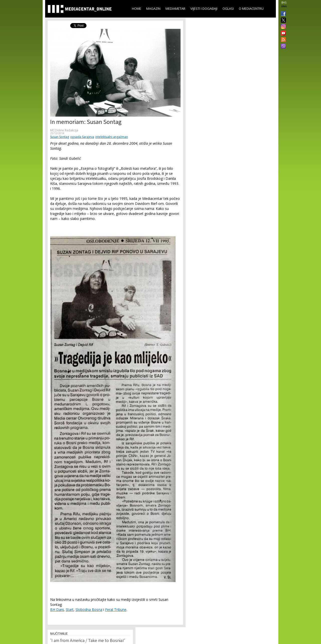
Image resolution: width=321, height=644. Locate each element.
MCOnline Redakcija (64, 130)
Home (137, 9)
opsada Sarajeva (82, 137)
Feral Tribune (116, 610)
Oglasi (228, 9)
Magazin (153, 9)
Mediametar (175, 9)
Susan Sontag (60, 137)
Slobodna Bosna (89, 610)
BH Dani (57, 610)
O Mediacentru (251, 9)
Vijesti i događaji (204, 9)
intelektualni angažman (112, 137)
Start (70, 610)
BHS (284, 3)
